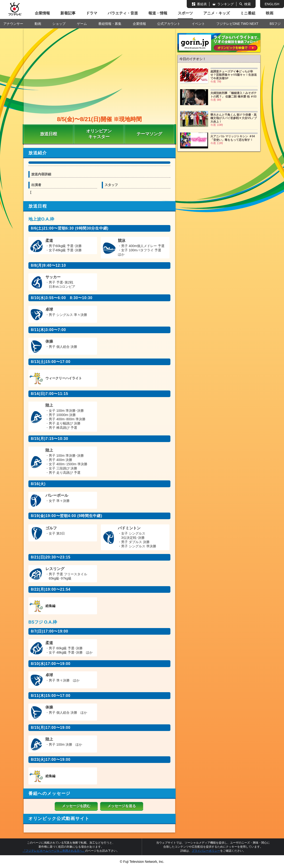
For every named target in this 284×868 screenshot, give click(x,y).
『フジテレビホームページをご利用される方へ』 (54, 851)
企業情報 (42, 13)
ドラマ (92, 13)
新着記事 (68, 13)
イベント (198, 24)
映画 (270, 13)
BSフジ (275, 24)
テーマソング (149, 134)
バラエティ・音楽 (123, 13)
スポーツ (185, 13)
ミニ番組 (248, 13)
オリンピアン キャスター (99, 134)
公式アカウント (169, 24)
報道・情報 (158, 13)
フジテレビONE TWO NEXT (237, 24)
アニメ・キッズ (217, 13)
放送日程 (49, 134)
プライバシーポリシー (206, 851)
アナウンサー (13, 24)
